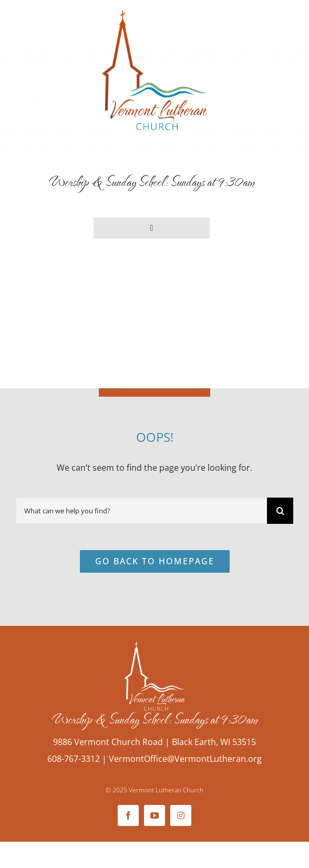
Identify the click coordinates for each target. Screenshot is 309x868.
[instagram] (181, 815)
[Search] (280, 511)
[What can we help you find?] (141, 511)
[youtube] (154, 815)
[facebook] (128, 815)
